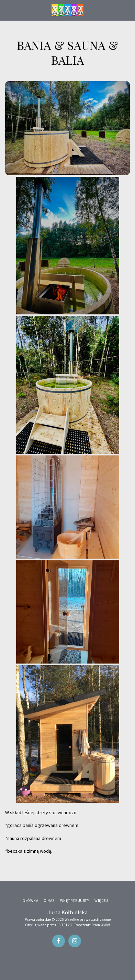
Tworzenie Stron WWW (92, 925)
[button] (8, 10)
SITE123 (65, 925)
